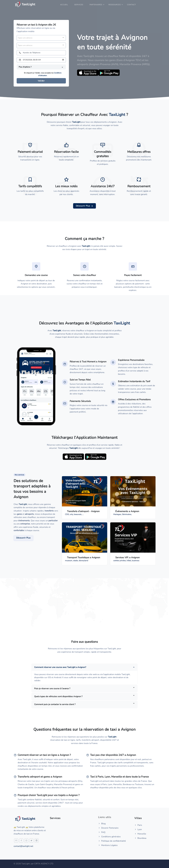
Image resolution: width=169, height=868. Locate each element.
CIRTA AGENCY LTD (44, 864)
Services (79, 5)
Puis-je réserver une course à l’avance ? (52, 689)
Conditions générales (109, 837)
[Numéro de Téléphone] (41, 53)
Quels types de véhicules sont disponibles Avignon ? (58, 696)
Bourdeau (140, 838)
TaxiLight (23, 504)
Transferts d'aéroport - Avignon (83, 511)
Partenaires (96, 5)
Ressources (115, 5)
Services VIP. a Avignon (127, 557)
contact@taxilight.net (23, 846)
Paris (138, 825)
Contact (131, 5)
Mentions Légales (108, 845)
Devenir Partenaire (108, 828)
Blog (102, 824)
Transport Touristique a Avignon (84, 557)
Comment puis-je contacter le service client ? (55, 704)
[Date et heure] (41, 60)
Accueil (64, 5)
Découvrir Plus (85, 206)
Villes (138, 818)
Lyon (138, 829)
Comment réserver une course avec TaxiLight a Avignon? (60, 667)
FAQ (102, 832)
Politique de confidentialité (112, 841)
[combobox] (41, 38)
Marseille (140, 834)
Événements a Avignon (127, 511)
